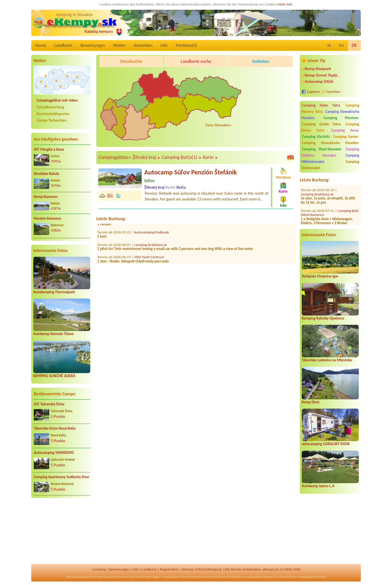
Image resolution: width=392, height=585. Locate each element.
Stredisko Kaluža (46, 174)
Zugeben (313, 92)
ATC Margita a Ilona (49, 149)
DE (354, 45)
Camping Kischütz (316, 137)
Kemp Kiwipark (318, 69)
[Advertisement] (62, 534)
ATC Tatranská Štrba (49, 404)
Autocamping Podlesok (152, 234)
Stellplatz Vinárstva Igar (320, 276)
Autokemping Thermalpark (54, 292)
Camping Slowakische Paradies (330, 143)
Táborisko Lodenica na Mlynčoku (327, 360)
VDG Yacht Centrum (149, 258)
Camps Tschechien (51, 120)
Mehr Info (285, 4)
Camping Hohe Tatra (321, 105)
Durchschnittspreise (53, 114)
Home (41, 45)
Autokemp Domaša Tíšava (53, 334)
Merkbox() (186, 45)
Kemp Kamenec (46, 197)
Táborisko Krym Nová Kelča (55, 428)
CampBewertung (50, 107)
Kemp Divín (311, 402)
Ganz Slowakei (217, 125)
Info (164, 45)
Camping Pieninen (341, 118)
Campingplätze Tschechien (87, 577)
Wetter (119, 45)
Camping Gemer (346, 137)
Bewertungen (93, 45)
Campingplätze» (115, 157)
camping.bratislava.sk (317, 187)
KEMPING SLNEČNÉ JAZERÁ (54, 376)
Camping (99, 569)
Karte (210, 157)
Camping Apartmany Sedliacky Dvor (61, 477)
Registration (169, 569)
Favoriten (333, 92)
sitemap (188, 569)
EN (341, 45)
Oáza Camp (346, 224)
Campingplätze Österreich (176, 577)
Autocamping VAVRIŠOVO (54, 453)
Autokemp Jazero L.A (318, 486)
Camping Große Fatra (321, 124)
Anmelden (143, 45)
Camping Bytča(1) (182, 157)
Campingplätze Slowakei (258, 577)
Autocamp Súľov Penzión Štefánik (190, 172)
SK (329, 45)
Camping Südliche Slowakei (330, 152)
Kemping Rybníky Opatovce (323, 318)
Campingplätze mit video (57, 100)
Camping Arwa (345, 130)
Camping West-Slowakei (322, 149)
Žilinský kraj (146, 157)
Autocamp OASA (319, 81)
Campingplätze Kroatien (312, 577)
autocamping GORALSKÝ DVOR (326, 444)
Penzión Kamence (47, 218)
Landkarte (63, 45)
